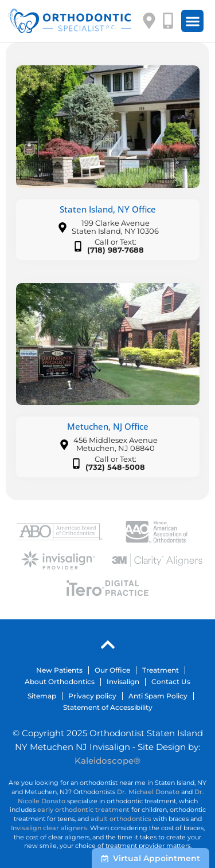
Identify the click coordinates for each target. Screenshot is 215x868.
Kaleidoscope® (107, 761)
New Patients (59, 670)
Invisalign (123, 682)
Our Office (112, 670)
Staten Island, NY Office (108, 209)
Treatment (161, 670)
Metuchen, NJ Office (108, 426)
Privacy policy (92, 696)
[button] (192, 21)
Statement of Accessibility (108, 707)
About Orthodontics (60, 682)
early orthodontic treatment (83, 810)
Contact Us (171, 682)
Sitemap (42, 696)
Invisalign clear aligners (49, 828)
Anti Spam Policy (158, 696)
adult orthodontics (121, 819)
